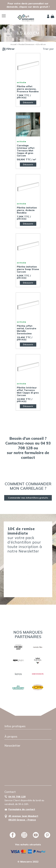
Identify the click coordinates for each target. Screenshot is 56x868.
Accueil (13, 44)
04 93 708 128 (17, 797)
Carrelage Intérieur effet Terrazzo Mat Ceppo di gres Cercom (26, 151)
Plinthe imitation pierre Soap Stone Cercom (28, 269)
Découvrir (28, 102)
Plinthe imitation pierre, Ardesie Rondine (27, 210)
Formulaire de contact (22, 809)
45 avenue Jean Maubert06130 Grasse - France (23, 818)
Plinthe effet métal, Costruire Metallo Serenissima (27, 330)
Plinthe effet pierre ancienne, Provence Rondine (28, 89)
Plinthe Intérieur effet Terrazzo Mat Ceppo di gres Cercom (28, 391)
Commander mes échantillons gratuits (28, 498)
